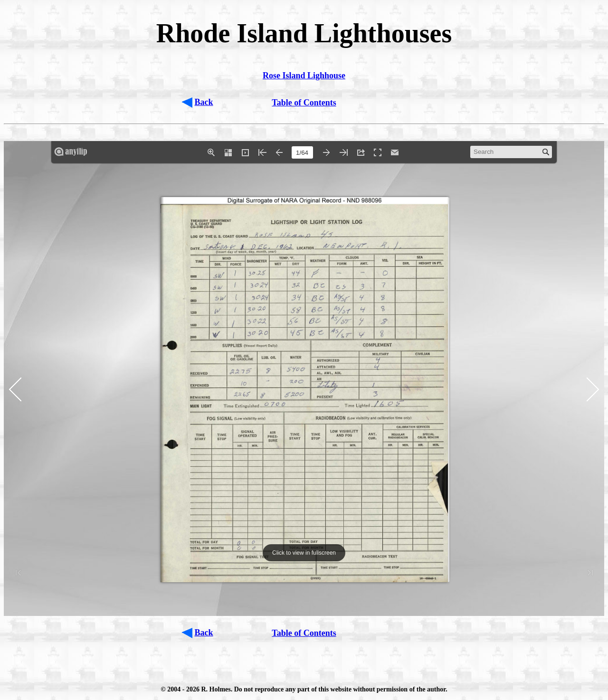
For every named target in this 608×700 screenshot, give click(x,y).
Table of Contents (304, 103)
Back (204, 102)
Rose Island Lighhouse (304, 76)
